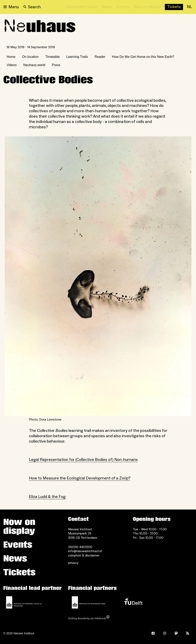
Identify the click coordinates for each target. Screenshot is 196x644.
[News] (107, 7)
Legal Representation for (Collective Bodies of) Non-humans (83, 460)
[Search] (32, 7)
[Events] (123, 7)
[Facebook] (153, 633)
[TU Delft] (133, 602)
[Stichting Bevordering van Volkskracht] (89, 618)
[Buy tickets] (174, 7)
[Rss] (188, 633)
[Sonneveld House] (82, 7)
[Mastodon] (176, 633)
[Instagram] (165, 633)
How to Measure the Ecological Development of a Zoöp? (80, 478)
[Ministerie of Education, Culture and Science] (24, 602)
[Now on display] (147, 7)
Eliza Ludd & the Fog (47, 497)
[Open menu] (11, 7)
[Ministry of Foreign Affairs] (89, 602)
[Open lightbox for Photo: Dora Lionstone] (98, 276)
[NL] (190, 7)
